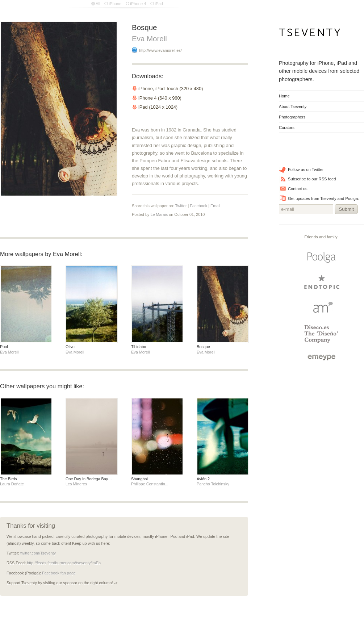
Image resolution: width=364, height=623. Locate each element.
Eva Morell (149, 39)
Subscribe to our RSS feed (312, 179)
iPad (159, 4)
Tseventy (310, 35)
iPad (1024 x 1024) (158, 107)
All (98, 4)
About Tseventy (293, 106)
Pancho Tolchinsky (213, 484)
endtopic (322, 282)
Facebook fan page (59, 573)
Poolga (322, 258)
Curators (287, 127)
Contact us (298, 189)
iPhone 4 (138, 4)
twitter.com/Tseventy (38, 553)
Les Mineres (76, 484)
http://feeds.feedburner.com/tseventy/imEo (64, 563)
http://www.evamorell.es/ (160, 50)
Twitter (181, 206)
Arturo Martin (322, 307)
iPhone (115, 4)
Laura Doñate (12, 484)
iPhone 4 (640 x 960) (160, 98)
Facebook (198, 206)
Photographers (292, 117)
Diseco (321, 334)
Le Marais (159, 214)
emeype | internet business (321, 358)
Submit (346, 209)
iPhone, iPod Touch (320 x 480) (171, 89)
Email (215, 206)
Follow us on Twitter (306, 170)
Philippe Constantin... (150, 484)
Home (284, 96)
